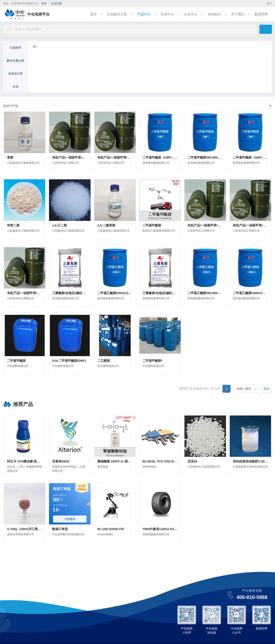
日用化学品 (238, 74)
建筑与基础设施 (111, 61)
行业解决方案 (117, 14)
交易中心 (167, 14)
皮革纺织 (190, 61)
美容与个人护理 (170, 61)
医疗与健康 (149, 61)
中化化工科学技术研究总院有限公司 (210, 87)
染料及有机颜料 (157, 74)
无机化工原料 (41, 74)
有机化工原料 (63, 74)
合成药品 (221, 74)
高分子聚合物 (110, 74)
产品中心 (144, 14)
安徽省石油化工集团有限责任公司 (161, 87)
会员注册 (56, 3)
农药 (94, 74)
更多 (260, 61)
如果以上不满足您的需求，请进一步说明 (242, 106)
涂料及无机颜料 (133, 74)
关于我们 (238, 14)
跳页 (267, 389)
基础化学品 (239, 61)
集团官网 (261, 14)
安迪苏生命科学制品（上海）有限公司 (110, 87)
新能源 (93, 61)
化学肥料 (81, 74)
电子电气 (78, 61)
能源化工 (222, 61)
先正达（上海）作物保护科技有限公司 (57, 87)
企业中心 (191, 14)
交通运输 (63, 61)
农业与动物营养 (42, 61)
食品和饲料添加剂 (199, 74)
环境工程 (131, 61)
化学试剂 (178, 74)
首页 (269, 3)
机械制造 (206, 61)
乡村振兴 (214, 14)
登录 (44, 3)
